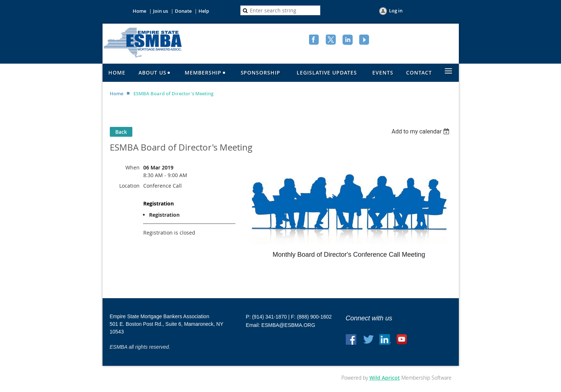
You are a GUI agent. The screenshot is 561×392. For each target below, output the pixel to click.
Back (121, 132)
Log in (396, 11)
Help (204, 11)
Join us (161, 11)
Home (139, 11)
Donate (183, 11)
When (133, 167)
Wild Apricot (385, 378)
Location (129, 186)
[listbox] (422, 131)
